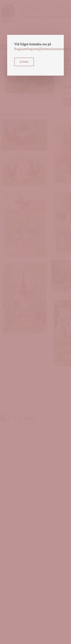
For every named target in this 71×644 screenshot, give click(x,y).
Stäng (24, 62)
